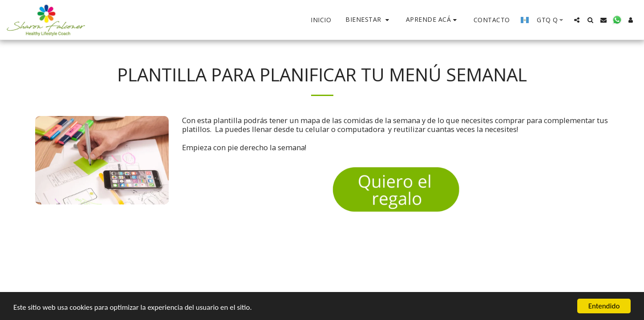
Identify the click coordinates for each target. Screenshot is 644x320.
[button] (369, 20)
